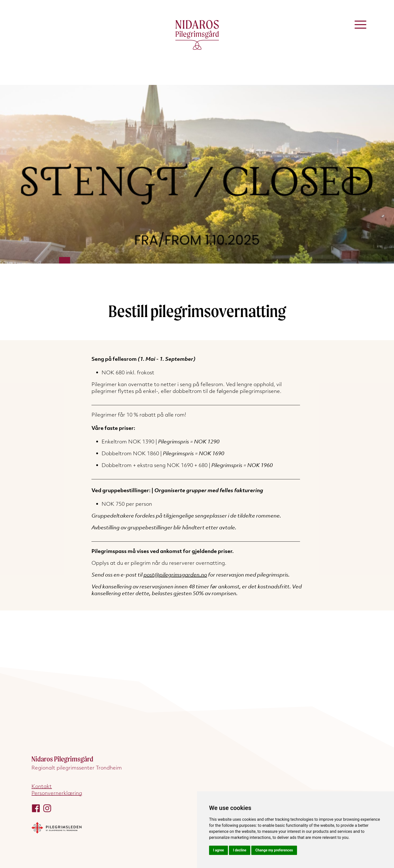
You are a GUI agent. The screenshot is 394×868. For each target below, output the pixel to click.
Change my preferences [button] (274, 850)
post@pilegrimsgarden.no (175, 575)
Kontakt (42, 786)
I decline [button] (240, 850)
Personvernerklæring (57, 793)
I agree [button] (218, 850)
